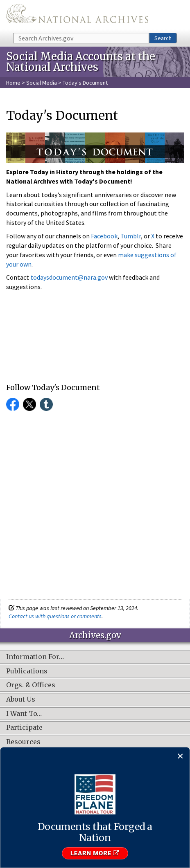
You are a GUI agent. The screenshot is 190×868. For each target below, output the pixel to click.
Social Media (42, 83)
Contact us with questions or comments (55, 616)
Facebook (104, 236)
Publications (27, 671)
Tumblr (131, 236)
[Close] (180, 757)
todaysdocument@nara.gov (69, 277)
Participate (24, 728)
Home (13, 83)
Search (163, 38)
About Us (21, 700)
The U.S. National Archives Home (77, 16)
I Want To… (24, 714)
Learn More (95, 853)
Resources (23, 742)
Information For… (35, 657)
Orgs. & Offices (31, 685)
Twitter (29, 404)
